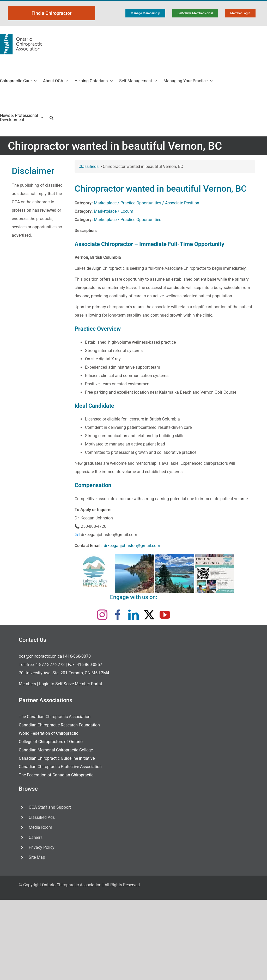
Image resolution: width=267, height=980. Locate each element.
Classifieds (89, 167)
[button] (51, 118)
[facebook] (118, 615)
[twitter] (149, 615)
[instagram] (102, 615)
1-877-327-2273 (50, 665)
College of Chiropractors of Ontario (51, 742)
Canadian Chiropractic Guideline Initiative (57, 758)
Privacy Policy (42, 847)
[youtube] (165, 615)
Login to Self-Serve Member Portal (71, 684)
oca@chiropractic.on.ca (40, 656)
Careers (36, 837)
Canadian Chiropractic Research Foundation (59, 725)
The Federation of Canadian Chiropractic (56, 775)
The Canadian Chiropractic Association (55, 717)
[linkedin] (133, 615)
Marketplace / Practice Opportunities (128, 220)
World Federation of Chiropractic (48, 733)
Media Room (40, 827)
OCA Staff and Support (50, 807)
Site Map (37, 857)
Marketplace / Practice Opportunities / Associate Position (147, 203)
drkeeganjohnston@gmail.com (132, 546)
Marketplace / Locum (114, 211)
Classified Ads (42, 817)
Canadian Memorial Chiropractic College (56, 750)
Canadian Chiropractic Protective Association (60, 767)
